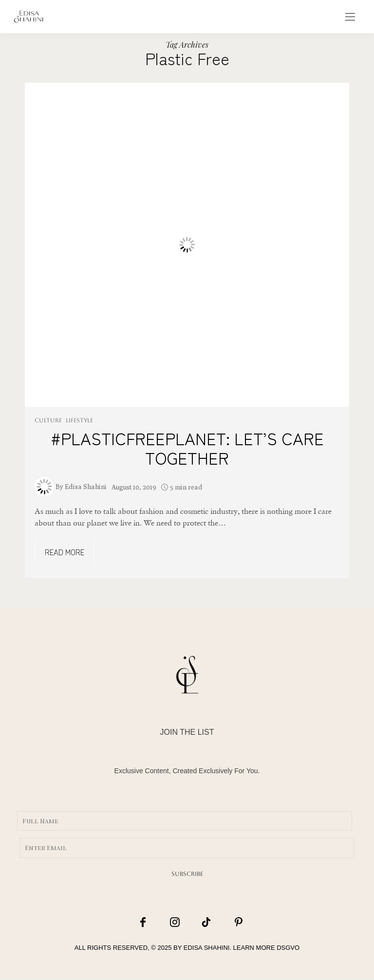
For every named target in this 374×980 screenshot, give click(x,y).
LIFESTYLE (79, 420)
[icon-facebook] (149, 923)
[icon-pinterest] (226, 923)
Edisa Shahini (86, 487)
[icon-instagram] (174, 923)
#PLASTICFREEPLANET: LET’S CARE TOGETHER (187, 448)
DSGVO (288, 950)
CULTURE (48, 420)
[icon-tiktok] (200, 923)
